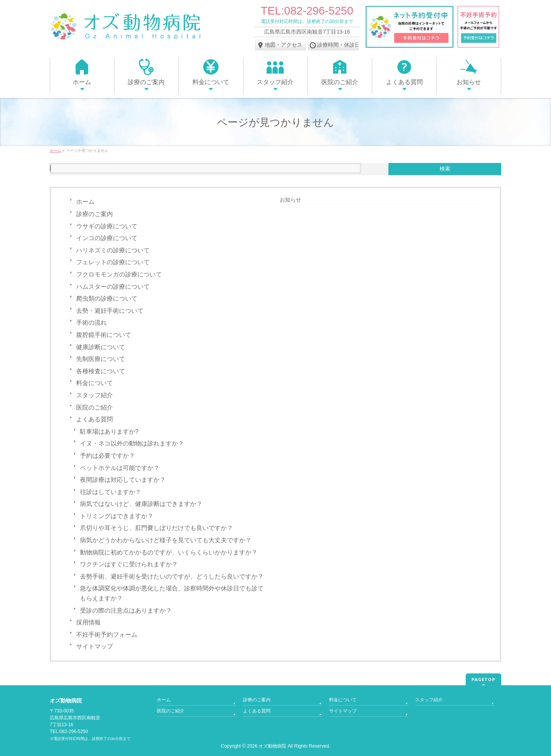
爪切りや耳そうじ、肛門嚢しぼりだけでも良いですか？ (156, 528)
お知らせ (290, 200)
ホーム (85, 202)
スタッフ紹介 (95, 395)
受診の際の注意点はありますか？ (126, 610)
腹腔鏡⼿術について (104, 335)
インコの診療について (107, 238)
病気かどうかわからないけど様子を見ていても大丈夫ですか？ (166, 540)
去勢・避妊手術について (110, 311)
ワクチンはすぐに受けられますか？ (129, 564)
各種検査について (101, 371)
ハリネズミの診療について (113, 250)
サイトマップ (95, 646)
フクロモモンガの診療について (119, 274)
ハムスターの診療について (113, 287)
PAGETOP (483, 679)
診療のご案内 (95, 214)
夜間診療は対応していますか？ (123, 480)
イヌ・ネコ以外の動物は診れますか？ (132, 443)
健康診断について (101, 347)
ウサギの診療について (107, 226)
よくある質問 (95, 419)
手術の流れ (91, 323)
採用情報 (88, 622)
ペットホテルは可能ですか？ (120, 468)
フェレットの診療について (113, 262)
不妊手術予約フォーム (107, 635)
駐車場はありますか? (109, 432)
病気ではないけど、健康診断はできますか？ (141, 504)
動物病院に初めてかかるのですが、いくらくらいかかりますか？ (169, 552)
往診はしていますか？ (111, 492)
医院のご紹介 (95, 407)
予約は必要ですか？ (108, 456)
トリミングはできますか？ (117, 516)
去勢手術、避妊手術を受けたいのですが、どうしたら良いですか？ (172, 576)
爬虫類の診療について (107, 298)
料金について (95, 383)
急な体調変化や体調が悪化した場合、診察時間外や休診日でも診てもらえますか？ (172, 593)
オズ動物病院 (272, 746)
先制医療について (101, 359)
